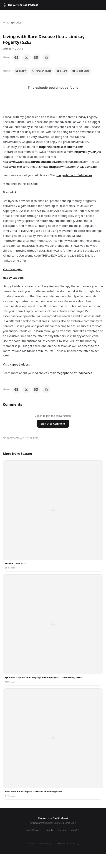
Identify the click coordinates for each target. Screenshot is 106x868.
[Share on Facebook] (16, 57)
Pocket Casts (81, 71)
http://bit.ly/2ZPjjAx (87, 152)
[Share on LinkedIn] (36, 57)
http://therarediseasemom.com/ (61, 147)
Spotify (21, 71)
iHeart (62, 71)
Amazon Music (41, 71)
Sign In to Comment (53, 424)
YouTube (62, 830)
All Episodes (12, 23)
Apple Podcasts (34, 830)
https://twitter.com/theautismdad (26, 167)
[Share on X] (26, 57)
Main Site (75, 830)
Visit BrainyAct (13, 269)
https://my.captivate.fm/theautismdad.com (32, 162)
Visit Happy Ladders (16, 364)
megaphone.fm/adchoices (74, 175)
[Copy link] (46, 57)
